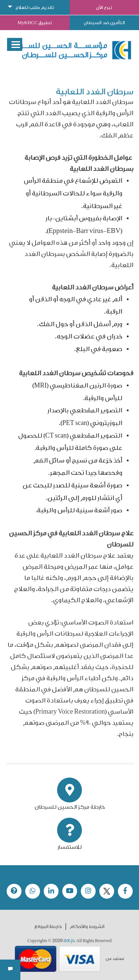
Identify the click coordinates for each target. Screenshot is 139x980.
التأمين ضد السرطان (104, 23)
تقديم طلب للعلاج (35, 7)
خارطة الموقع (48, 927)
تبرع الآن (104, 7)
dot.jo (69, 941)
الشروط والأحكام (87, 927)
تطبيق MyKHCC (35, 23)
